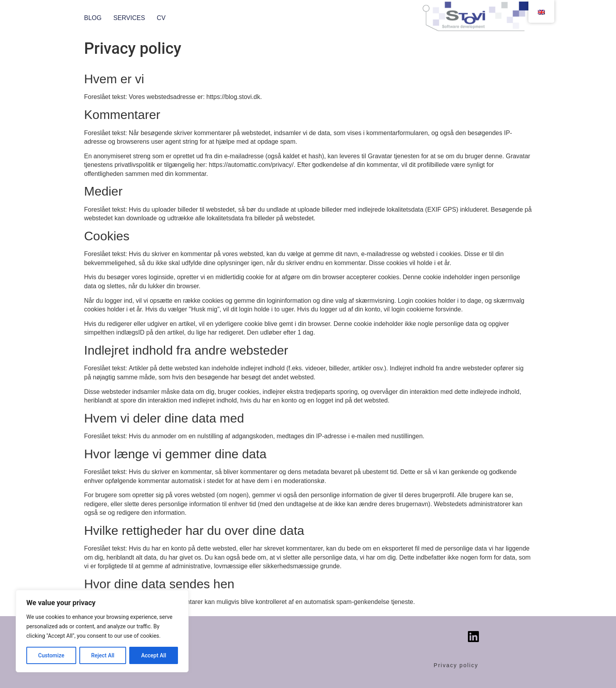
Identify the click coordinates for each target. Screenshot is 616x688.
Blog (93, 18)
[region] (102, 631)
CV (161, 18)
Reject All (103, 655)
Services (129, 18)
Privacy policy (456, 665)
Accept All (154, 655)
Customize (51, 655)
